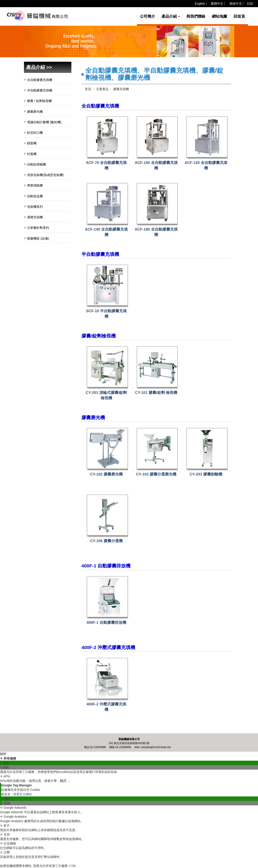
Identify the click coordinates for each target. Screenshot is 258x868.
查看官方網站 (23, 794)
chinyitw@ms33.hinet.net (156, 747)
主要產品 (102, 89)
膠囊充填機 (121, 89)
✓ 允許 (5, 763)
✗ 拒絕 (4, 767)
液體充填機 (35, 217)
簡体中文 (236, 4)
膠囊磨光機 (35, 112)
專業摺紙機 (35, 185)
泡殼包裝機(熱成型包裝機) (45, 175)
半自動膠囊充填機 (40, 90)
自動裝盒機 (35, 196)
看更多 (6, 794)
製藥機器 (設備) (38, 238)
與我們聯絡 (196, 16)
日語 (250, 4)
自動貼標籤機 (36, 164)
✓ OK (72, 866)
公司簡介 (147, 16)
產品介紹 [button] (171, 16)
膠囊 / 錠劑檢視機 (39, 101)
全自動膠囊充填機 (40, 80)
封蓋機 (32, 154)
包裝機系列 (35, 207)
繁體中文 (217, 4)
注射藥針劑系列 (38, 228)
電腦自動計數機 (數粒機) (44, 122)
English (200, 4)
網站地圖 (220, 16)
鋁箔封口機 (35, 133)
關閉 (3, 754)
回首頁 (239, 16)
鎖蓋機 (32, 143)
